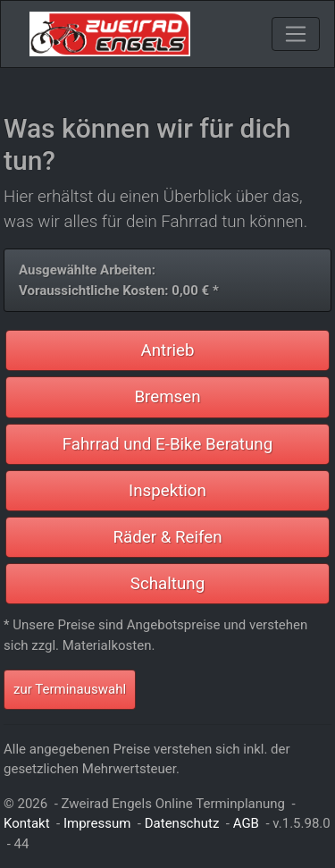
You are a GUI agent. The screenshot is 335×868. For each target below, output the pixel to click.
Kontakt (27, 823)
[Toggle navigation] (296, 34)
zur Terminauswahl (70, 689)
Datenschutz (182, 823)
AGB (246, 823)
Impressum (97, 823)
